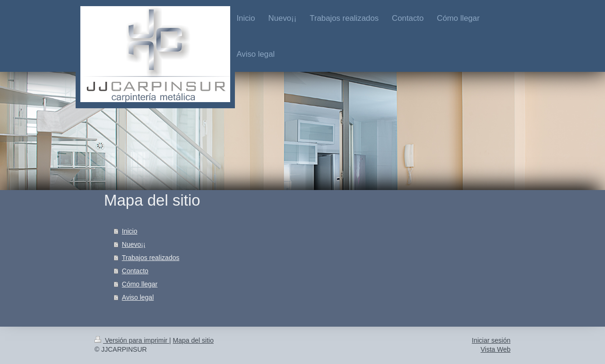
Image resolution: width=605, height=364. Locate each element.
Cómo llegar (140, 284)
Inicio (130, 231)
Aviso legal (138, 297)
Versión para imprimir (132, 340)
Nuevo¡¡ (134, 244)
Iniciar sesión (491, 340)
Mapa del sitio (193, 340)
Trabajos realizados (151, 258)
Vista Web (496, 349)
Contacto (135, 271)
